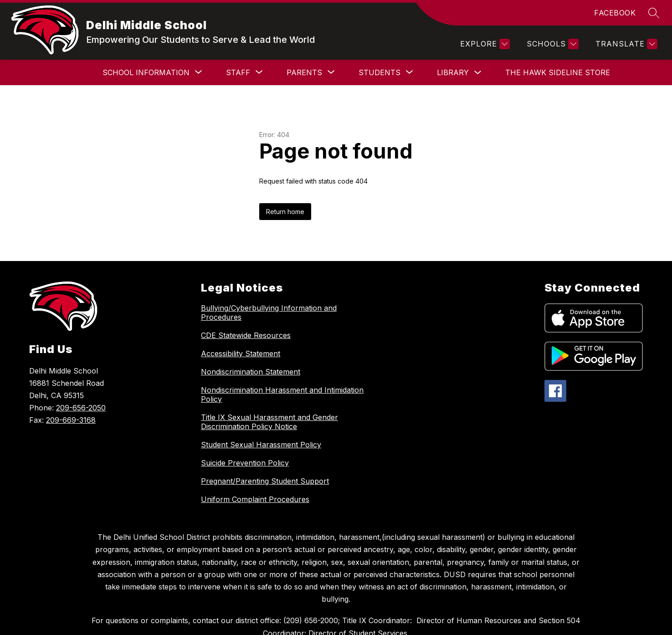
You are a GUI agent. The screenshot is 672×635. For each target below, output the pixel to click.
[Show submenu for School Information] (105, 72)
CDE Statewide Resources (246, 335)
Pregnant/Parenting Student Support (265, 481)
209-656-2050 (81, 408)
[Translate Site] (625, 44)
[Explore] (484, 44)
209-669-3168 (71, 420)
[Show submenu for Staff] (197, 72)
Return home (285, 212)
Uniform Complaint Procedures (255, 499)
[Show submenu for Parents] (264, 72)
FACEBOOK (615, 13)
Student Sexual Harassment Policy (261, 445)
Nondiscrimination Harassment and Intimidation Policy (282, 394)
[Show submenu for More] (585, 72)
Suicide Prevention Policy (245, 463)
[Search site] (654, 13)
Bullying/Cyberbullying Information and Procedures (269, 312)
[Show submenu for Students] (339, 72)
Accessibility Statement (241, 353)
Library (412, 72)
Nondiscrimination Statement (251, 372)
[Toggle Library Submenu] (437, 73)
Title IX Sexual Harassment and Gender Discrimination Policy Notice (269, 422)
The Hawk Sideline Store (517, 72)
